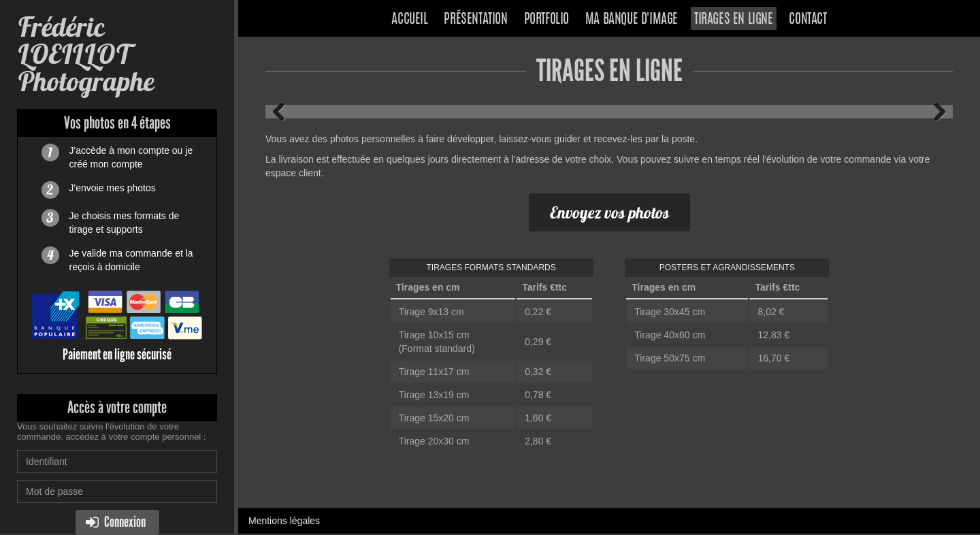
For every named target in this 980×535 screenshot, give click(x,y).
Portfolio (546, 20)
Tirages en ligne (734, 20)
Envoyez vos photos (609, 212)
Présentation (475, 20)
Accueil (409, 20)
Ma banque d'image (632, 20)
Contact (807, 20)
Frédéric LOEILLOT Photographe (85, 54)
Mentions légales (284, 521)
